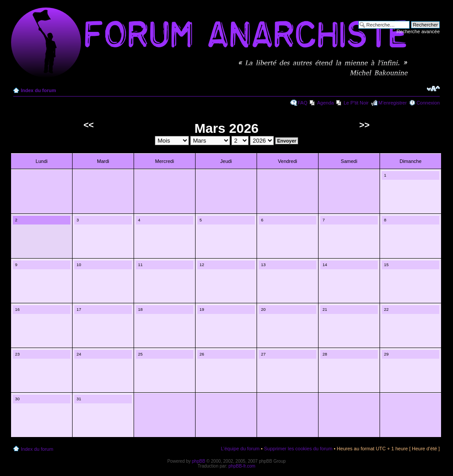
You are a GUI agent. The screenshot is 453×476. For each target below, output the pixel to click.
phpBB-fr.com (242, 466)
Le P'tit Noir (356, 103)
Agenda (326, 103)
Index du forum (38, 90)
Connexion (428, 103)
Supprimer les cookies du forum (298, 449)
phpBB (199, 461)
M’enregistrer (392, 103)
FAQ (303, 103)
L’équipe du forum (240, 449)
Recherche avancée (418, 31)
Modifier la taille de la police (433, 89)
